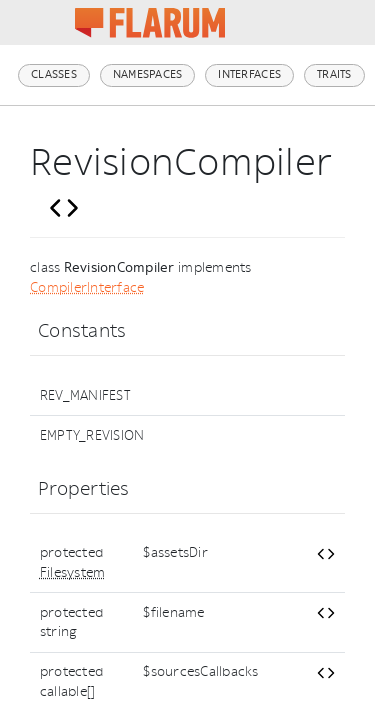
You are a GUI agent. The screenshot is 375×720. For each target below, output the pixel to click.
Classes (54, 74)
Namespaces (148, 74)
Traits (334, 74)
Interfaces (249, 74)
